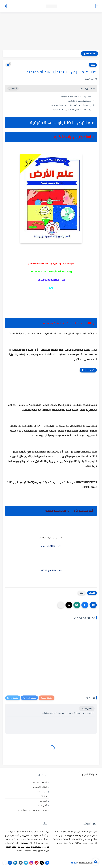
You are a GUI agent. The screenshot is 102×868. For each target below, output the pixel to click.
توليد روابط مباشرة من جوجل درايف (32, 810)
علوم (93, 65)
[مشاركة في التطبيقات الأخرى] (61, 605)
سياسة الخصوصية (39, 792)
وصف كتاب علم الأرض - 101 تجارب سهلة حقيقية (71, 105)
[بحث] (5, 6)
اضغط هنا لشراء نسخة (51, 546)
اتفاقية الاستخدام (40, 787)
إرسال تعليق (87, 709)
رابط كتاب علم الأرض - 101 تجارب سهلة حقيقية (72, 109)
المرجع (74, 863)
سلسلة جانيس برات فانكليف (79, 101)
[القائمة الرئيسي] (97, 6)
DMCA (44, 796)
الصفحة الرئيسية (40, 782)
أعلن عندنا (43, 805)
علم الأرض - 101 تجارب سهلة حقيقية (76, 97)
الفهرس (44, 801)
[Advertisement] (51, 31)
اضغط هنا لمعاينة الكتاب (51, 570)
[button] (85, 605)
